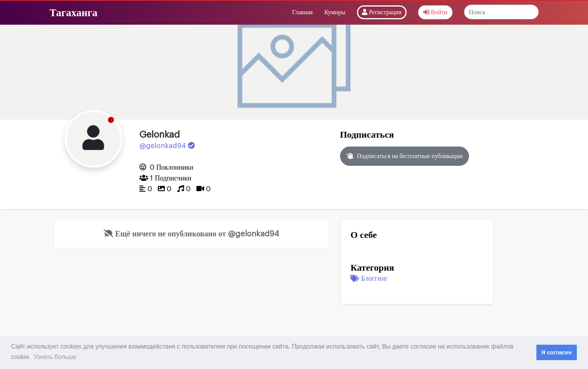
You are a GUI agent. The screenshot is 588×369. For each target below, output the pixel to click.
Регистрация (382, 12)
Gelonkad (160, 135)
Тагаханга (74, 12)
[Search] (501, 12)
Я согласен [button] (557, 352)
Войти (435, 12)
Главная (302, 12)
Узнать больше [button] (55, 357)
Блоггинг (369, 279)
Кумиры (335, 12)
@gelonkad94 (167, 146)
